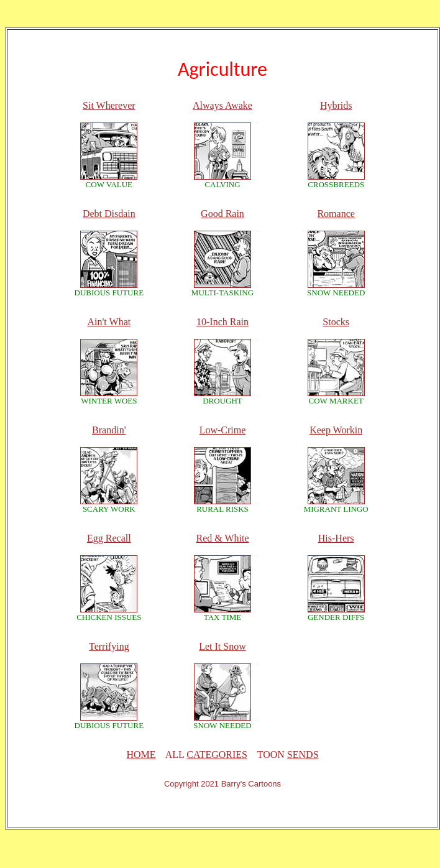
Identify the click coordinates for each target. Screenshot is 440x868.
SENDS (303, 755)
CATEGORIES (217, 755)
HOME (141, 755)
